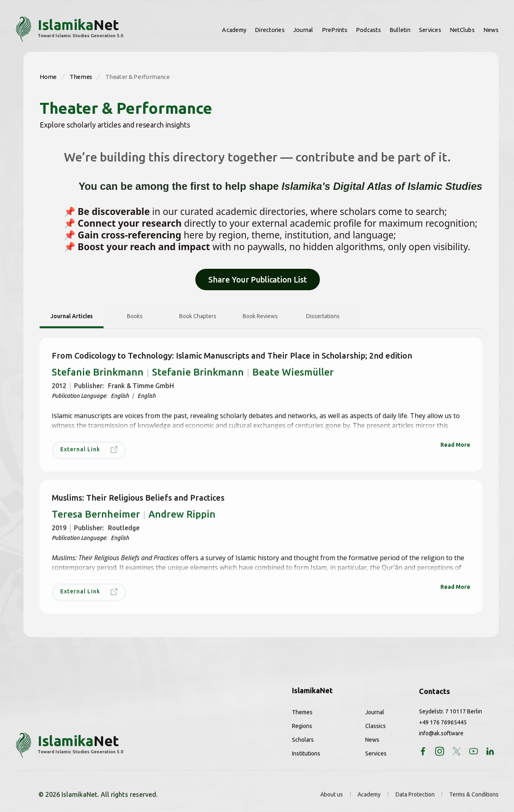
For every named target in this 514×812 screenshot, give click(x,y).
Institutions (306, 760)
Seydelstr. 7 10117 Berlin (451, 718)
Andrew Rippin (247, 521)
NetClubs (462, 30)
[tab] (72, 317)
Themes (302, 719)
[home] (69, 29)
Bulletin (400, 30)
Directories (270, 30)
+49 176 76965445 (443, 729)
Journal (303, 30)
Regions (302, 733)
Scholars (303, 746)
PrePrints (335, 30)
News (491, 30)
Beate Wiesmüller (293, 378)
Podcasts (368, 30)
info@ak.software (441, 740)
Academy (234, 30)
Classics (375, 733)
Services (430, 30)
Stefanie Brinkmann (98, 378)
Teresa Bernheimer (96, 521)
